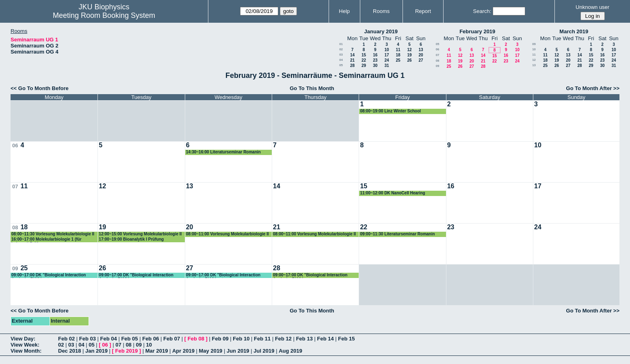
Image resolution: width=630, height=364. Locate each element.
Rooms (381, 11)
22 (364, 60)
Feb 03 (88, 339)
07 (438, 55)
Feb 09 (220, 339)
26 (409, 60)
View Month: (26, 351)
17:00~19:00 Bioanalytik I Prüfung (131, 239)
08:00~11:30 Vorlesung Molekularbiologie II (53, 234)
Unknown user (592, 7)
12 (409, 50)
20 (421, 55)
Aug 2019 (290, 351)
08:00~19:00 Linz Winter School (390, 111)
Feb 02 (66, 339)
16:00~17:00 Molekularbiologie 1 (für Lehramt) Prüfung (47, 240)
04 (341, 60)
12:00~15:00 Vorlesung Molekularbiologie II (140, 234)
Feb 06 (150, 339)
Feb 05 (129, 339)
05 (341, 65)
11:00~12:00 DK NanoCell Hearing (392, 193)
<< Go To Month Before (40, 88)
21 (352, 60)
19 (409, 55)
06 (438, 49)
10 (386, 50)
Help (344, 11)
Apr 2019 (183, 351)
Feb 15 (346, 339)
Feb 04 (109, 339)
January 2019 (381, 31)
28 (352, 66)
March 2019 (574, 31)
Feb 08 (196, 339)
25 (398, 60)
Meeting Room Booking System (104, 15)
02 (341, 49)
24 (386, 60)
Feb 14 (325, 339)
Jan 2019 (96, 351)
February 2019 (477, 31)
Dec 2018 (69, 351)
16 (375, 55)
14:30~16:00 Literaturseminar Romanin (223, 152)
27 (421, 60)
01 (341, 44)
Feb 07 (172, 339)
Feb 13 (304, 339)
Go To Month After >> (593, 88)
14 (352, 55)
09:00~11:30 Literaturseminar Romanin (397, 234)
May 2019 (211, 351)
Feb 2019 (127, 351)
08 (438, 61)
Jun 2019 (238, 351)
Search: (482, 11)
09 (438, 66)
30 (375, 66)
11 (398, 50)
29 (364, 66)
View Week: (25, 345)
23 (375, 60)
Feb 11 (262, 339)
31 (386, 66)
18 (398, 55)
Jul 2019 (264, 351)
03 (341, 55)
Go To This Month (312, 88)
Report (423, 11)
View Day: (23, 339)
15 (364, 55)
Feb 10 (241, 339)
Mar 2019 (157, 351)
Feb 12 (283, 339)
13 (421, 50)
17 (386, 55)
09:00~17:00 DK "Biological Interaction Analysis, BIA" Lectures (49, 275)
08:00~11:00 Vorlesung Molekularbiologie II (227, 234)
